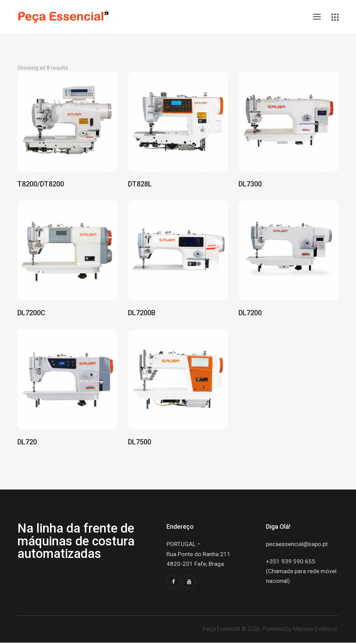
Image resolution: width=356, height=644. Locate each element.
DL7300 (250, 184)
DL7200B (142, 314)
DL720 (27, 443)
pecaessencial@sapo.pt (297, 545)
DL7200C (31, 314)
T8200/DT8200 (41, 184)
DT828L (140, 184)
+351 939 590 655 (291, 562)
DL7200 (250, 314)
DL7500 (140, 443)
